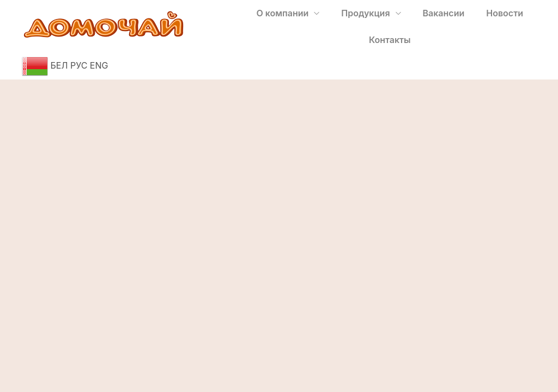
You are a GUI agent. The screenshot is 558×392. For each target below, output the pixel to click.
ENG (99, 65)
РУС (79, 65)
